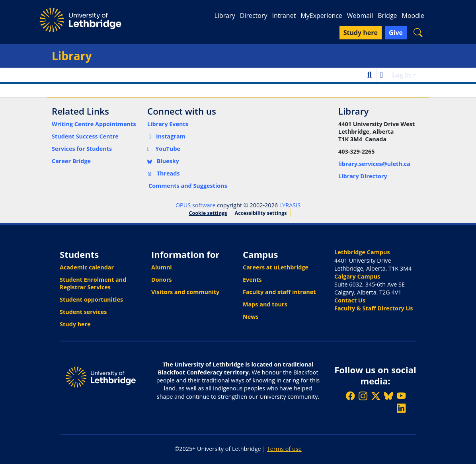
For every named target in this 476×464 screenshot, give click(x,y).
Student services (83, 312)
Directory (254, 16)
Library (225, 16)
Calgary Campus (357, 276)
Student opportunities (91, 299)
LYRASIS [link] (290, 205)
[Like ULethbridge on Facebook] (350, 396)
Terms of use (284, 449)
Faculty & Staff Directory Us (374, 308)
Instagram (166, 136)
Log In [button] (402, 75)
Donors (162, 280)
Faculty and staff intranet (279, 292)
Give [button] (396, 33)
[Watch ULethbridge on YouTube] (401, 396)
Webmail (360, 16)
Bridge (387, 16)
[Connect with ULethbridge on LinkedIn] (401, 408)
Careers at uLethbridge (276, 267)
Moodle (413, 16)
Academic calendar (87, 267)
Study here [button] (361, 33)
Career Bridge (71, 161)
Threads (164, 173)
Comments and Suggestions (188, 186)
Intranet (284, 16)
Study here (75, 324)
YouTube (164, 149)
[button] (418, 32)
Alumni (162, 267)
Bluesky (163, 161)
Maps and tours (265, 304)
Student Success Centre (85, 136)
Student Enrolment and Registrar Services (93, 283)
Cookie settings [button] (208, 213)
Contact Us (350, 300)
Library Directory (363, 176)
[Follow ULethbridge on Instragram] (363, 396)
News (251, 317)
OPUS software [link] (196, 205)
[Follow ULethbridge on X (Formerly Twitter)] (376, 396)
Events (252, 280)
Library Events (168, 124)
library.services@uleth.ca (374, 164)
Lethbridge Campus (362, 252)
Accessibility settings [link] (261, 213)
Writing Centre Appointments (94, 124)
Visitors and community (185, 292)
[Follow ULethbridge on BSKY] (388, 396)
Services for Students (82, 149)
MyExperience (321, 16)
